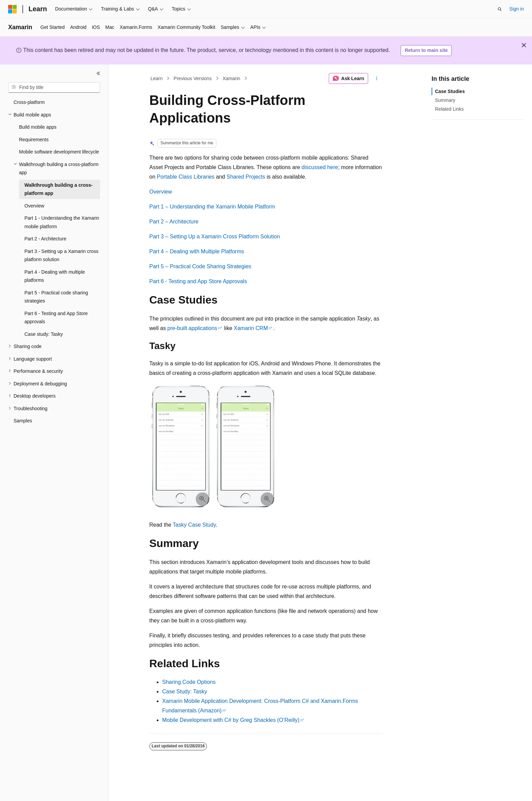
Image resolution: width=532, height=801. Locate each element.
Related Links (449, 109)
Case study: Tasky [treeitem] (44, 334)
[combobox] (54, 88)
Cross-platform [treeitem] (29, 102)
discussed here (320, 167)
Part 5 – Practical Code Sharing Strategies (200, 266)
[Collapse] (98, 73)
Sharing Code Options (189, 682)
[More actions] (377, 78)
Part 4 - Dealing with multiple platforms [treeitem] (55, 276)
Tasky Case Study (194, 525)
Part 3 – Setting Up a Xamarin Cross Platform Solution (215, 236)
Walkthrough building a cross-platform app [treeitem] (59, 189)
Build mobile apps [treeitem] (38, 127)
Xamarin (231, 78)
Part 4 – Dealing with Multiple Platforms (197, 251)
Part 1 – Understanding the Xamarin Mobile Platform (212, 207)
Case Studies (450, 91)
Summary (445, 100)
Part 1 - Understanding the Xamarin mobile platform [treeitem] (62, 222)
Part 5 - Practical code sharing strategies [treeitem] (56, 297)
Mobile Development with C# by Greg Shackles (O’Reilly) (231, 720)
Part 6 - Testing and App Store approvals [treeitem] (56, 318)
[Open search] (500, 9)
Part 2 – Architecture (174, 222)
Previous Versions (193, 78)
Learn (157, 78)
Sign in (517, 9)
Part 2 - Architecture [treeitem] (45, 239)
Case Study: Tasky (185, 691)
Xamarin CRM (251, 328)
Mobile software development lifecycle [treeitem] (59, 152)
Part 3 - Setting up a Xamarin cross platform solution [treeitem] (61, 256)
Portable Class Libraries (186, 177)
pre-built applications (192, 328)
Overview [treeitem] (34, 206)
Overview (161, 192)
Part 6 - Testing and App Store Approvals (198, 281)
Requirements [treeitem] (34, 140)
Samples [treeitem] (23, 421)
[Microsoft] (13, 9)
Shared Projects (246, 177)
